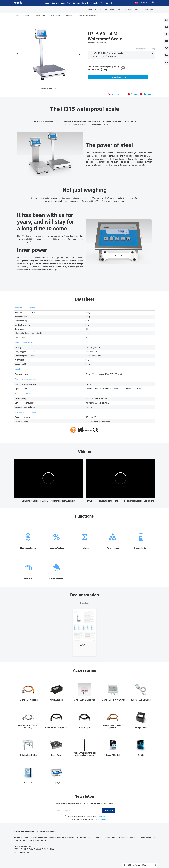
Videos (112, 9)
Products (27, 15)
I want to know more (118, 77)
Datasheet (103, 9)
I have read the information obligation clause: (86, 820)
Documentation (135, 9)
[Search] (153, 2)
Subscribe (109, 810)
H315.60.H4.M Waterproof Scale (87, 15)
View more (101, 816)
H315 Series (69, 15)
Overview (92, 9)
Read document (101, 820)
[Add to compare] (155, 865)
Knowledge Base (98, 3)
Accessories (149, 9)
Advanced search (119, 94)
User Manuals (149, 94)
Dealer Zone (86, 3)
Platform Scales (55, 15)
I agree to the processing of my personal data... (82, 816)
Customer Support (59, 3)
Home (17, 15)
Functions (122, 9)
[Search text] (145, 2)
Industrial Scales (40, 15)
